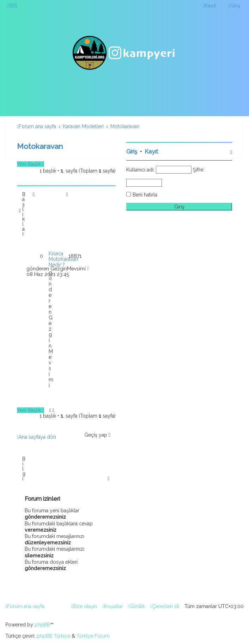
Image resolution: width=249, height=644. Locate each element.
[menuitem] (12, 6)
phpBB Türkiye (53, 636)
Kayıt (151, 152)
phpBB (42, 625)
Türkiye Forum (93, 636)
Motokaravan (40, 146)
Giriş (132, 152)
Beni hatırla (145, 195)
